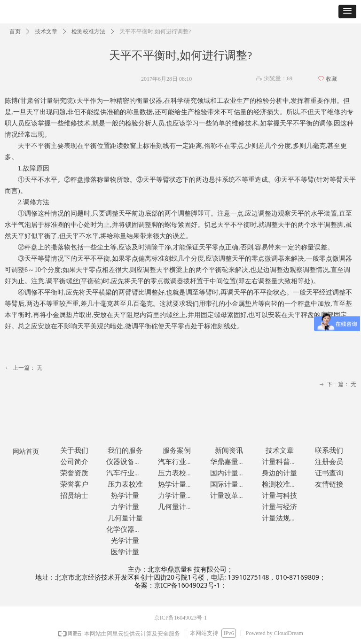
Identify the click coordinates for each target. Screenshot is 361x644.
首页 (15, 31)
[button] (347, 12)
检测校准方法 (88, 31)
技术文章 (46, 31)
